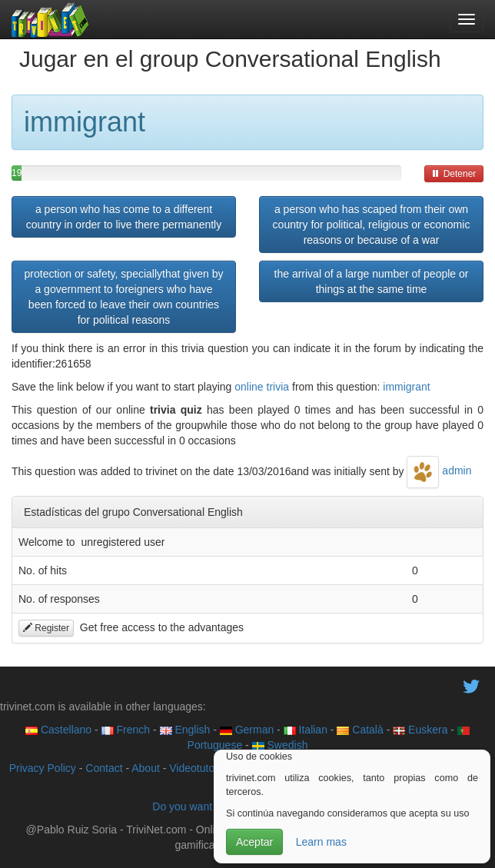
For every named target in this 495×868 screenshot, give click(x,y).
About (146, 768)
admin (439, 471)
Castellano (58, 730)
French (126, 730)
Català (360, 730)
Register (46, 628)
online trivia (262, 387)
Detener (453, 174)
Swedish (280, 745)
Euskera (420, 730)
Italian (306, 730)
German (247, 730)
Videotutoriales (204, 768)
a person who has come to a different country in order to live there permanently (124, 217)
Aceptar (254, 842)
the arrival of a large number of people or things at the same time (372, 281)
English (185, 730)
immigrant (406, 387)
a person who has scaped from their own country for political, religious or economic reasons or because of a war (372, 224)
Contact (104, 768)
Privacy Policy (43, 768)
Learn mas (321, 842)
